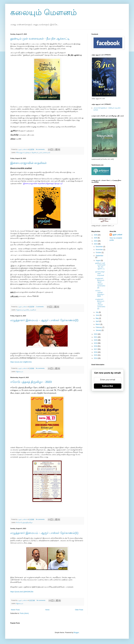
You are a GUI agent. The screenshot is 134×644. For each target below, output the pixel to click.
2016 (96, 352)
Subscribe (108, 386)
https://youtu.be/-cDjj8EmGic (21, 362)
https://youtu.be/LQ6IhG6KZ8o (22, 592)
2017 (96, 349)
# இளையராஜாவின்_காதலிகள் (26, 310)
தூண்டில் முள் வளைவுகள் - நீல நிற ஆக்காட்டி (40, 39)
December (100, 247)
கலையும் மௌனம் (44, 12)
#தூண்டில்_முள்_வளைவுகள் (41, 152)
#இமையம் (20, 372)
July (97, 312)
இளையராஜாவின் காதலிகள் (28, 163)
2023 (96, 244)
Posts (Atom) (24, 613)
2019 (96, 343)
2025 (96, 238)
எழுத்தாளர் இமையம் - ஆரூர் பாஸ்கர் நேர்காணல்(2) (44, 320)
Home (47, 610)
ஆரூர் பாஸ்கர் (117, 235)
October (99, 253)
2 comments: (40, 307)
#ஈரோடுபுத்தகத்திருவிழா (24, 522)
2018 (96, 346)
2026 (96, 235)
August (98, 261)
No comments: (41, 149)
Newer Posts (15, 610)
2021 (96, 337)
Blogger (76, 633)
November (100, 250)
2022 (96, 334)
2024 (96, 241)
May (97, 318)
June (98, 315)
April (97, 321)
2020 (96, 340)
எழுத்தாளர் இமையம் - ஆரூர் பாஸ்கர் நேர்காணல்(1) (44, 533)
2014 (96, 358)
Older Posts (79, 610)
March (98, 324)
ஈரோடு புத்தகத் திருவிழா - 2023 (31, 382)
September (100, 256)
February (99, 327)
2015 (96, 355)
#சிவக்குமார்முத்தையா (24, 152)
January (99, 330)
